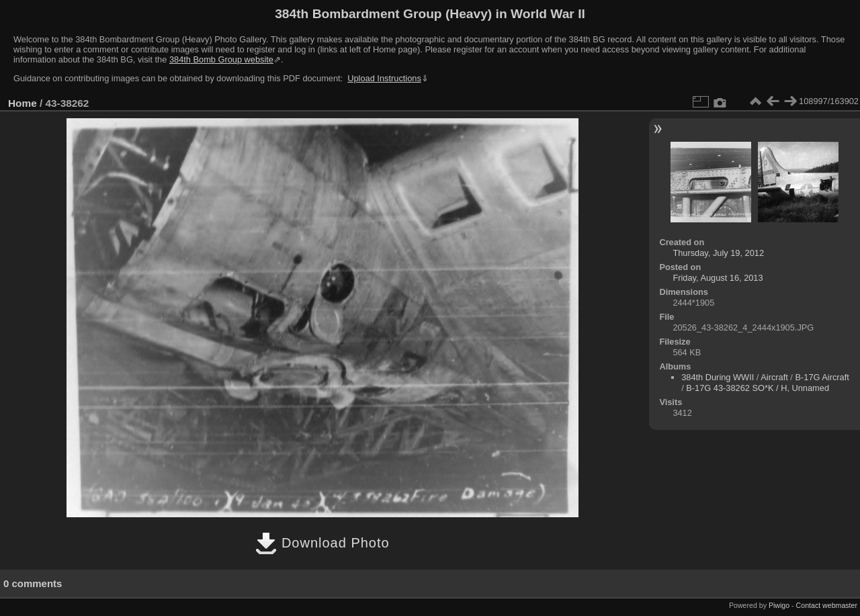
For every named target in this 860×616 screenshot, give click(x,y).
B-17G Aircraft (822, 377)
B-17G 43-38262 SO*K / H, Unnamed (758, 388)
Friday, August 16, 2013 (718, 278)
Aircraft (774, 377)
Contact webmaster (827, 605)
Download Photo (322, 543)
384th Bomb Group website (221, 59)
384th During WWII (718, 377)
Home (23, 103)
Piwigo (779, 605)
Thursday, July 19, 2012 (718, 253)
